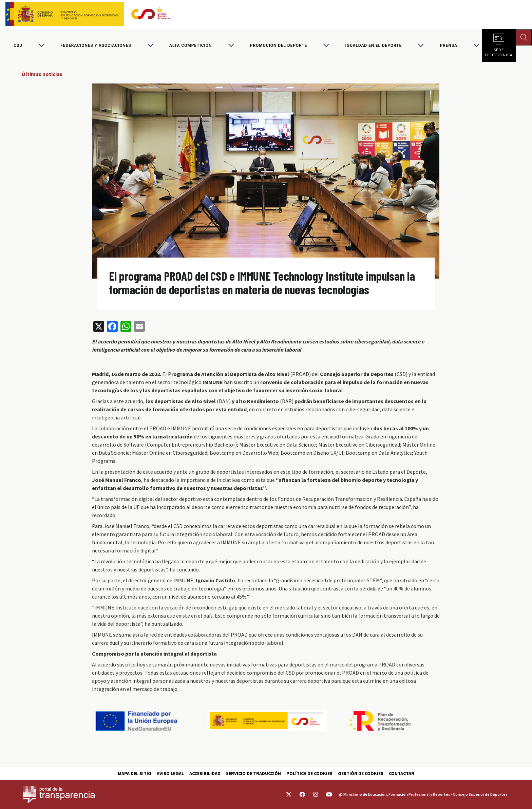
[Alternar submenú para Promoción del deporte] (326, 45)
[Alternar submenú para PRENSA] (476, 45)
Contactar (402, 773)
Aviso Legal (170, 773)
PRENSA (448, 45)
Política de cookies (309, 773)
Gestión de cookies (361, 773)
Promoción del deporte (279, 45)
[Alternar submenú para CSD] (41, 45)
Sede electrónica (499, 51)
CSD (18, 45)
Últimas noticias (42, 74)
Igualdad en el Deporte (373, 45)
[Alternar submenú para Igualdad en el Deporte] (421, 45)
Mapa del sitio (135, 773)
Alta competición (191, 45)
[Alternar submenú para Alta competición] (231, 45)
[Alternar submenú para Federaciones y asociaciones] (150, 45)
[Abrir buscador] (524, 37)
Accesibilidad (205, 773)
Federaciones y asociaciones (96, 45)
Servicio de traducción (253, 773)
